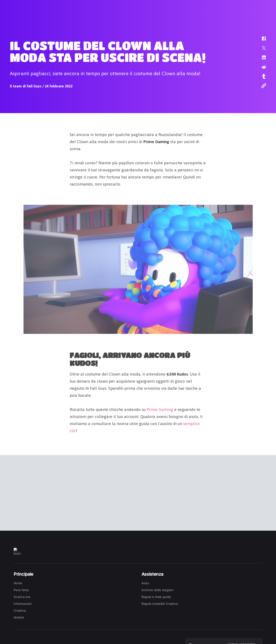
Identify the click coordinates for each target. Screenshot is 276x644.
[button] (261, 41)
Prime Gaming (160, 409)
